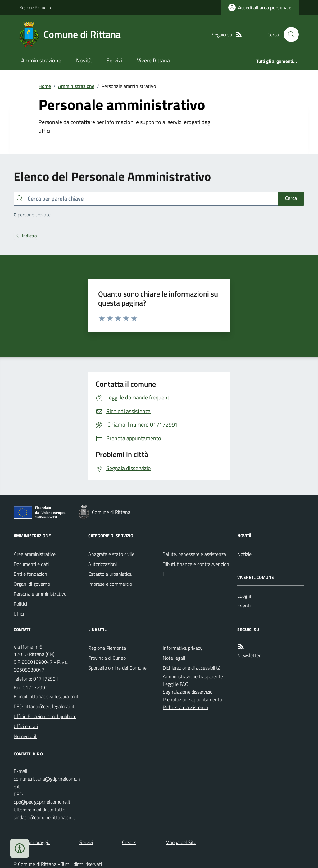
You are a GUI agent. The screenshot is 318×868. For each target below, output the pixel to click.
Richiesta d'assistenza (185, 707)
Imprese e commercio (110, 584)
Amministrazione (41, 60)
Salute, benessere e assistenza (194, 554)
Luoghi (244, 596)
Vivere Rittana (153, 60)
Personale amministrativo (40, 594)
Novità (84, 60)
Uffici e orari (26, 726)
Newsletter (249, 655)
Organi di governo (32, 584)
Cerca (291, 198)
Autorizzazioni (102, 564)
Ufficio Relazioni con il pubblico (45, 716)
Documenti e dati (31, 564)
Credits (129, 842)
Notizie (244, 554)
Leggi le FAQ (176, 684)
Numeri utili (25, 736)
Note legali (174, 658)
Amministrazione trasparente (193, 676)
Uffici (19, 614)
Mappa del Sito (181, 842)
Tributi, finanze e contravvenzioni (196, 569)
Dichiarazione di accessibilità (192, 668)
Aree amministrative (35, 554)
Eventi (244, 606)
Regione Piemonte (36, 7)
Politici (20, 604)
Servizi (114, 60)
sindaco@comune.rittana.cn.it (44, 817)
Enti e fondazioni (31, 574)
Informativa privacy (183, 648)
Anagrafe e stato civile (111, 554)
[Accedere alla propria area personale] (260, 7)
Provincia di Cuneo (107, 658)
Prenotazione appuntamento (192, 699)
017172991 (46, 679)
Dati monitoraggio (32, 842)
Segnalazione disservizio (188, 692)
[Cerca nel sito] (289, 35)
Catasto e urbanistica (110, 574)
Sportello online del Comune (117, 668)
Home (45, 86)
